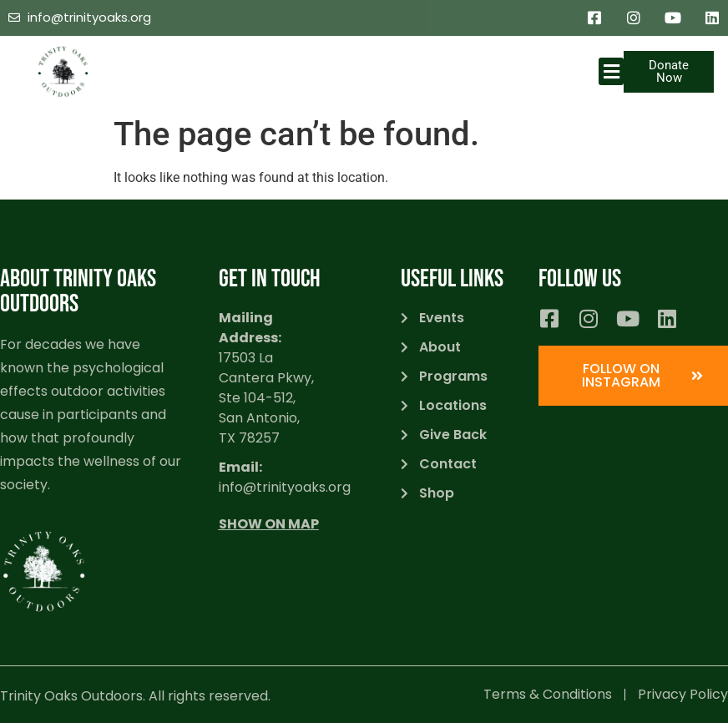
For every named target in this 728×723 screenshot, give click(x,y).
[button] (611, 71)
